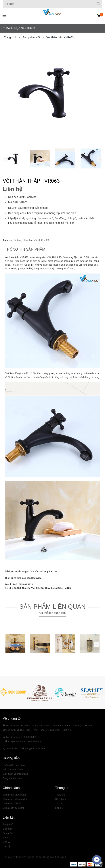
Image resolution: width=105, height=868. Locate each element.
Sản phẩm (8, 833)
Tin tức (6, 838)
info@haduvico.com (35, 749)
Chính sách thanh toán (14, 795)
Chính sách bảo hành (14, 808)
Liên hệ (59, 808)
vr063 (46, 240)
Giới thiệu (8, 829)
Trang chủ (8, 824)
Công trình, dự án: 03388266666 (25, 742)
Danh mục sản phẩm (19, 28)
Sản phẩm (61, 799)
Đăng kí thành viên (12, 778)
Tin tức (59, 804)
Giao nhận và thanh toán (15, 774)
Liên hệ (6, 846)
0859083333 (12, 749)
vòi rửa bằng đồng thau (21, 240)
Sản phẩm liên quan (52, 607)
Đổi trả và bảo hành (13, 770)
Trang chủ (60, 795)
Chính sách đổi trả (12, 804)
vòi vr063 (38, 240)
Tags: (6, 240)
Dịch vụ (7, 842)
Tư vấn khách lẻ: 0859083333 (21, 737)
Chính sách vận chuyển (15, 799)
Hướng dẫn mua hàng (14, 765)
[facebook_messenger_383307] (97, 860)
